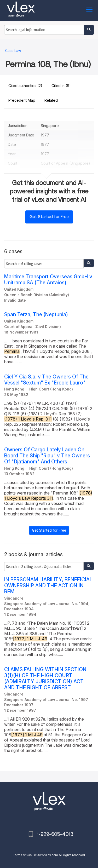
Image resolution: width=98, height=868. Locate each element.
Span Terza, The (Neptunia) (36, 315)
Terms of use (22, 855)
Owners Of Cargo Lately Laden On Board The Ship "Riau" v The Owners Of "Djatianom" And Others (47, 456)
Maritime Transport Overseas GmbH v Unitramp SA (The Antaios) (48, 280)
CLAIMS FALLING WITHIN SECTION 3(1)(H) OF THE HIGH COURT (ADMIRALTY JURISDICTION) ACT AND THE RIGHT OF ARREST (45, 679)
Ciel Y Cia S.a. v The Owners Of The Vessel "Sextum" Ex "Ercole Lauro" (46, 380)
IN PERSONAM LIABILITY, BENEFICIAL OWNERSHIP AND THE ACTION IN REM (48, 586)
